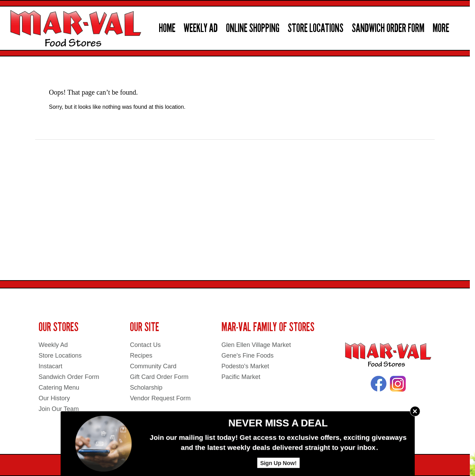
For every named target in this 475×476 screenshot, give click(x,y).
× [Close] (415, 411)
